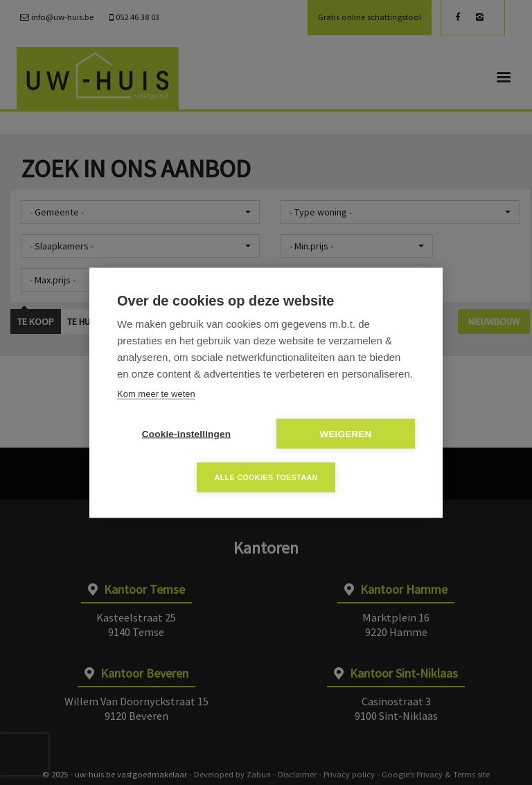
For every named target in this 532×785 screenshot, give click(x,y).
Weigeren (345, 433)
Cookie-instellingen (186, 433)
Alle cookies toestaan (266, 477)
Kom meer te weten (156, 393)
